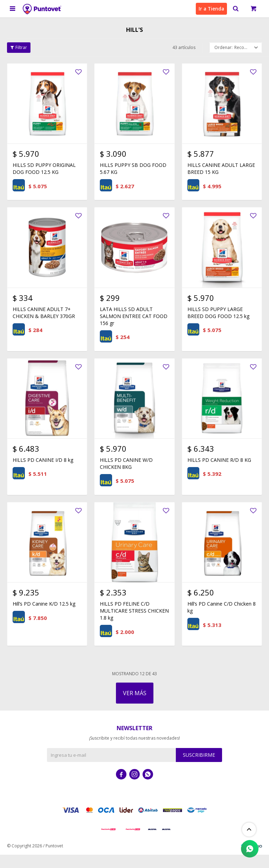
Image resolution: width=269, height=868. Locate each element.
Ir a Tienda (210, 9)
